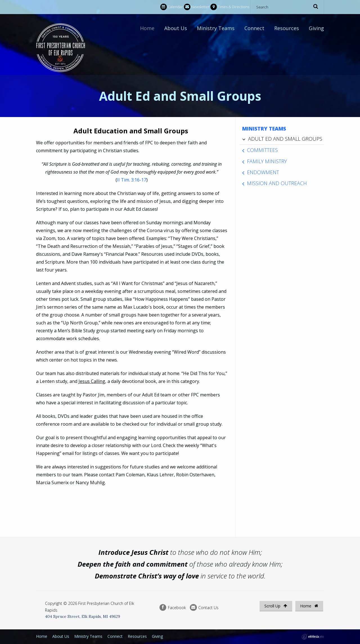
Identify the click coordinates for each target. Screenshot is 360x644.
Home (147, 28)
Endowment (263, 172)
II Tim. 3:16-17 (132, 180)
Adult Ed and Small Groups (285, 139)
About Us (176, 28)
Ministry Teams (216, 28)
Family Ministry (267, 161)
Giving (316, 28)
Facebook (173, 608)
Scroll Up (276, 606)
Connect (254, 28)
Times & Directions (230, 7)
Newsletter (197, 7)
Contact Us (204, 608)
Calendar (172, 7)
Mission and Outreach (277, 183)
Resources (287, 28)
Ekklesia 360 (313, 637)
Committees (262, 150)
